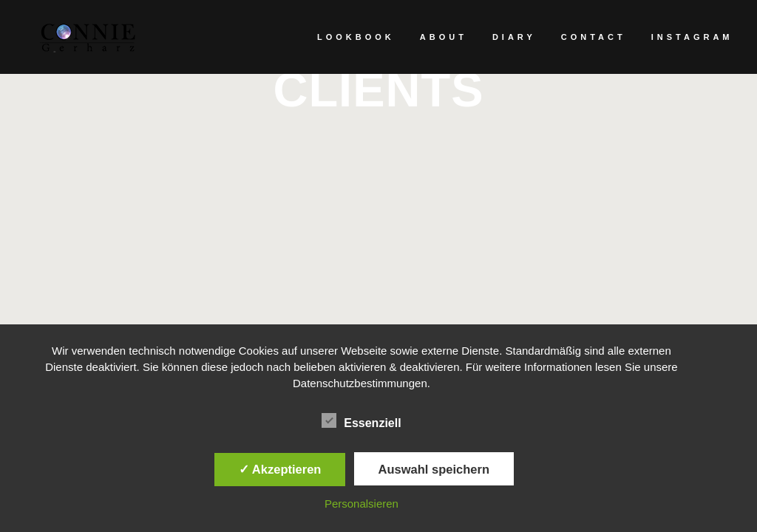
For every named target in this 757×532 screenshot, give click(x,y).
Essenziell (361, 421)
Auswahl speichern (434, 469)
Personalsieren (361, 504)
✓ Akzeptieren (280, 469)
